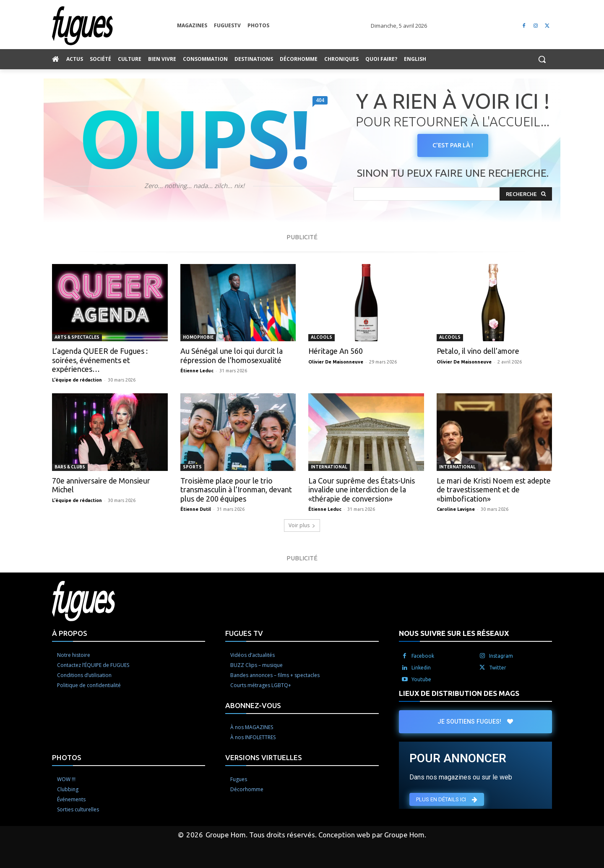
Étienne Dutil (196, 509)
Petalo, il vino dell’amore (478, 351)
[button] (542, 59)
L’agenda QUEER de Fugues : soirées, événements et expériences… (100, 360)
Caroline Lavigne (456, 509)
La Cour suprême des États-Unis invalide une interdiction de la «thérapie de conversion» (362, 490)
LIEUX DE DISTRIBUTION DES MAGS (459, 693)
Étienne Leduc (197, 371)
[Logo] (115, 26)
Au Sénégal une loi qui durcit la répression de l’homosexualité (232, 356)
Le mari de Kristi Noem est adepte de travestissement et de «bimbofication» (494, 490)
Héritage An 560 (336, 351)
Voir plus (302, 525)
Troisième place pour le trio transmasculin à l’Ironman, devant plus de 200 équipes (236, 490)
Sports (192, 467)
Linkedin (421, 668)
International (329, 467)
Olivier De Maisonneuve (336, 362)
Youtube (421, 679)
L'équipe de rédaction (77, 380)
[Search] (526, 194)
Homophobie (198, 337)
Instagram (501, 656)
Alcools (322, 337)
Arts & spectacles (77, 337)
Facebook (423, 656)
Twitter (498, 668)
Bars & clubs (70, 467)
